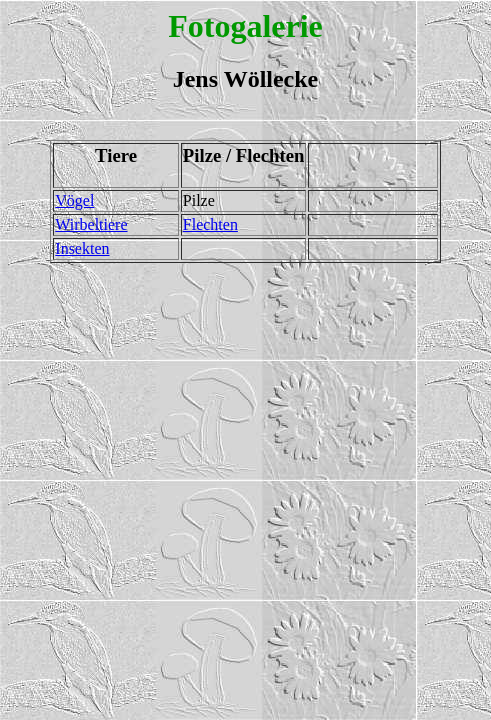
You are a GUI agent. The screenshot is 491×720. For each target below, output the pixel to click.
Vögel (74, 200)
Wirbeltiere (91, 224)
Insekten (82, 248)
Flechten (210, 224)
